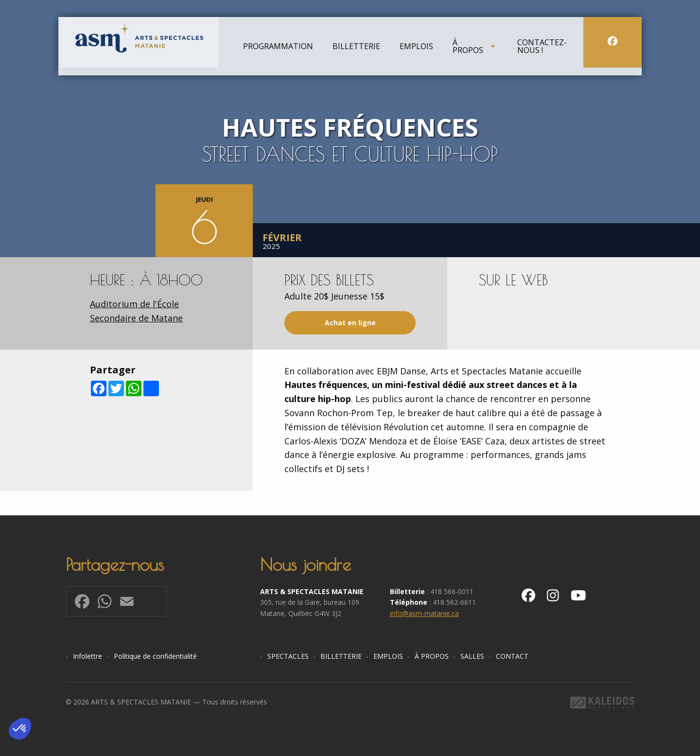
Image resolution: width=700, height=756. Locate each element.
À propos (468, 49)
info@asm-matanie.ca (424, 613)
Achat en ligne (350, 323)
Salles (472, 656)
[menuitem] (278, 49)
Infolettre (87, 656)
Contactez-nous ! (542, 49)
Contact (512, 656)
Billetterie (356, 49)
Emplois (416, 49)
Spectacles (288, 656)
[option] (350, 129)
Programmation (278, 49)
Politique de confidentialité (155, 656)
